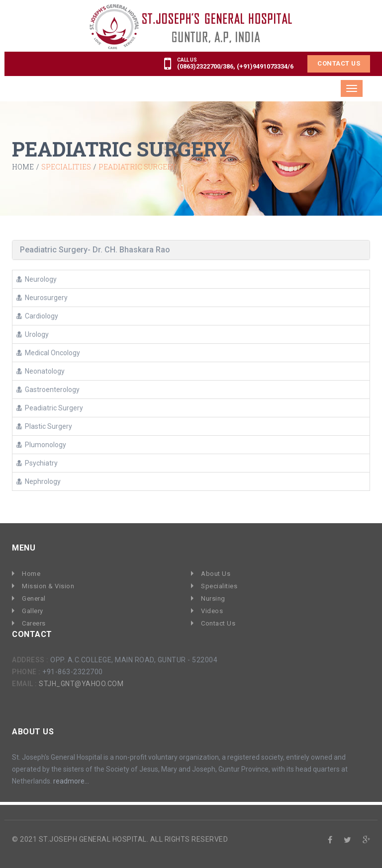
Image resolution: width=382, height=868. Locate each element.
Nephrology (39, 481)
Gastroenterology (48, 389)
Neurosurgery (42, 297)
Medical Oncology (48, 352)
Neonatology (41, 371)
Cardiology (37, 316)
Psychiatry (37, 463)
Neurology (37, 279)
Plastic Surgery (44, 426)
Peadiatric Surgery (50, 407)
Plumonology (41, 444)
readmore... (71, 778)
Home (23, 167)
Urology (33, 334)
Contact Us (339, 63)
